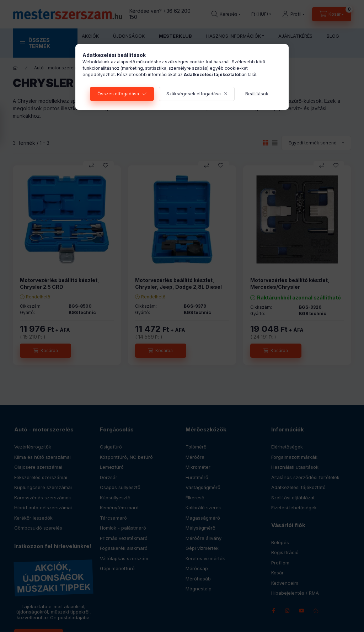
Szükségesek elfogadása (194, 94)
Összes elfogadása (118, 94)
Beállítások (257, 94)
